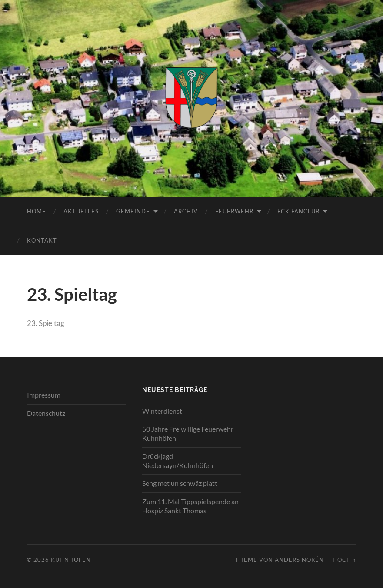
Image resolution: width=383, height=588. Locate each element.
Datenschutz (46, 413)
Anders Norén (299, 560)
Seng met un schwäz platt (180, 483)
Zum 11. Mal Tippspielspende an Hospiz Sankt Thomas (190, 506)
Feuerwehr (234, 211)
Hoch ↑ (344, 560)
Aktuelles (81, 211)
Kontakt (42, 240)
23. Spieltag (46, 323)
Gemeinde (133, 211)
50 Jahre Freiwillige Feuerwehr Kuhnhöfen (188, 433)
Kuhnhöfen (71, 560)
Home (37, 211)
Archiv (186, 211)
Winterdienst (162, 411)
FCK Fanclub (298, 211)
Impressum (44, 395)
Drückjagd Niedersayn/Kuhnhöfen (178, 461)
